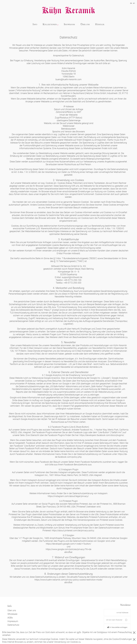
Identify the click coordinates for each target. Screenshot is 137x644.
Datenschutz (13, 625)
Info (35, 24)
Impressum (13, 621)
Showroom (69, 24)
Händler (100, 24)
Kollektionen (50, 24)
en (134, 3)
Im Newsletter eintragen (117, 627)
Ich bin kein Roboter (114, 620)
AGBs (10, 618)
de (131, 3)
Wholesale (12, 614)
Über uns (85, 24)
